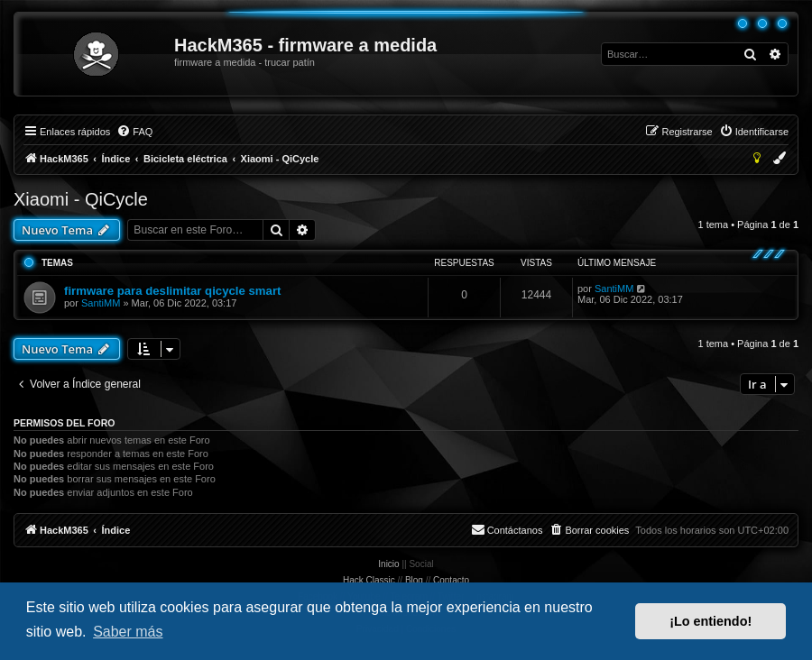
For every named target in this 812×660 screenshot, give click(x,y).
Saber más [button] (128, 632)
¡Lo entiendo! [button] (710, 621)
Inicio (388, 564)
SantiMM (101, 303)
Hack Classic (369, 580)
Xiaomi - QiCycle (81, 199)
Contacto (451, 580)
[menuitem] (134, 132)
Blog (414, 580)
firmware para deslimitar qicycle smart (172, 291)
